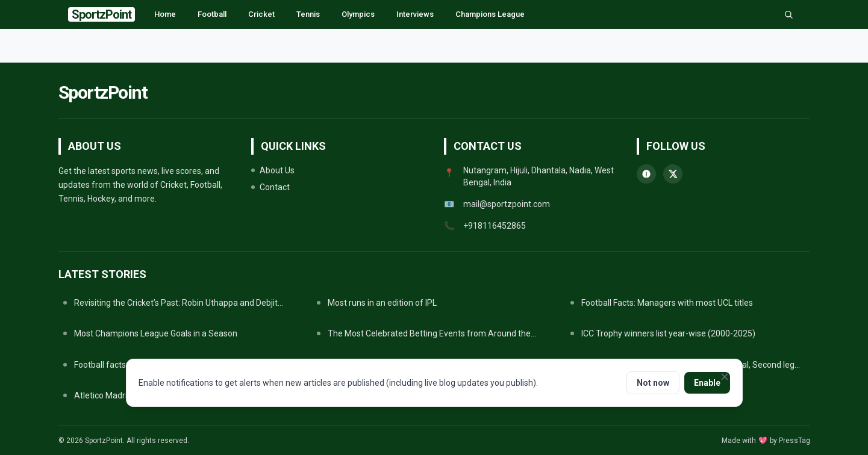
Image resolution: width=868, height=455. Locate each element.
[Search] (788, 14)
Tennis (308, 14)
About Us (273, 170)
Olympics (358, 14)
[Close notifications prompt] (725, 377)
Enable (707, 383)
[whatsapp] (646, 174)
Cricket (261, 14)
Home (165, 14)
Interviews (415, 14)
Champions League (490, 14)
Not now (653, 383)
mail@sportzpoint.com (507, 204)
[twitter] (673, 174)
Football (212, 14)
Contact (270, 187)
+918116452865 (495, 226)
